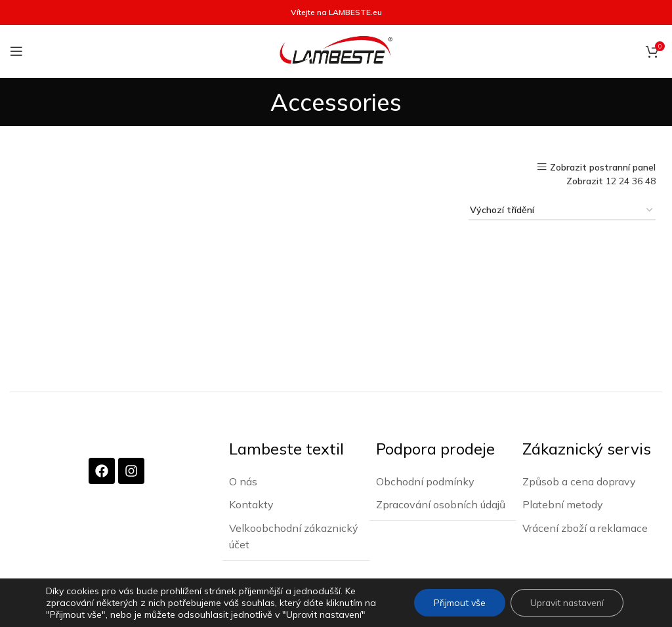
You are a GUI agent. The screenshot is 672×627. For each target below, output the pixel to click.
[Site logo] (336, 51)
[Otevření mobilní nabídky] (16, 51)
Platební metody (563, 504)
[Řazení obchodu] (562, 211)
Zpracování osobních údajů (441, 504)
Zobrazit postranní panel (603, 167)
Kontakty (251, 504)
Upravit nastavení (566, 603)
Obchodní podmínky (425, 481)
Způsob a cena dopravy (579, 481)
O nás (243, 481)
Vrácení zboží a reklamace (585, 527)
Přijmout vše (458, 603)
